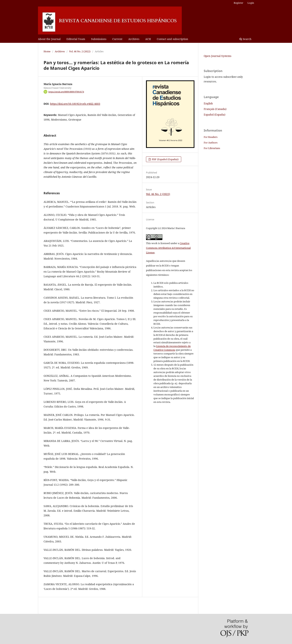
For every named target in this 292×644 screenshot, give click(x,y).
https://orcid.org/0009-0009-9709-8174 (66, 92)
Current (117, 39)
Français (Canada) (215, 109)
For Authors (211, 143)
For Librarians (212, 148)
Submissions (99, 39)
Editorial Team (76, 39)
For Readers (211, 137)
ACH (148, 39)
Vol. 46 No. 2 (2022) (80, 51)
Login (251, 3)
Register (238, 3)
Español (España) (215, 115)
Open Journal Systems (218, 56)
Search (245, 39)
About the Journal (49, 39)
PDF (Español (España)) (165, 159)
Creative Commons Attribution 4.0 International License (168, 248)
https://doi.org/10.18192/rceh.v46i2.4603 (75, 104)
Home (47, 51)
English (208, 103)
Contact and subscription (172, 39)
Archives (134, 39)
